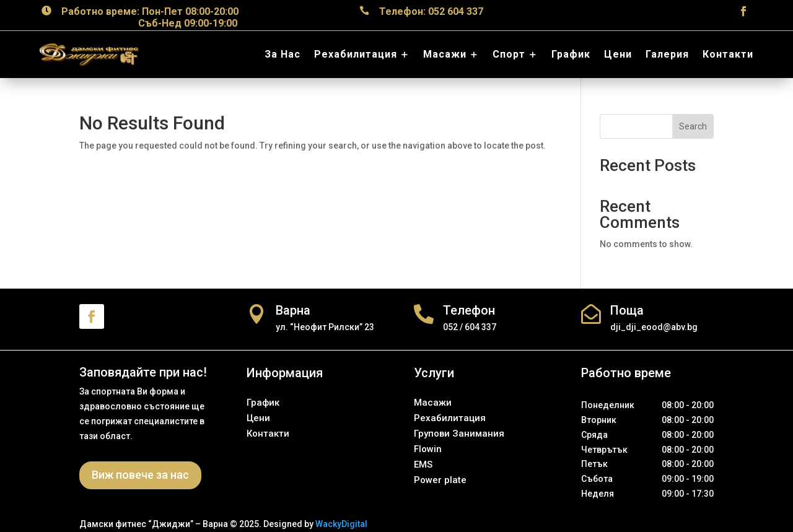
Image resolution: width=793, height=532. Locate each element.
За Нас (283, 54)
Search (693, 126)
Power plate (440, 480)
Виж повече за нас (140, 475)
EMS (423, 464)
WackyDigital (341, 524)
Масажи (445, 54)
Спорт (509, 54)
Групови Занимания (459, 434)
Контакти (728, 54)
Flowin (428, 449)
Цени (618, 54)
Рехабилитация (356, 54)
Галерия (667, 54)
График (571, 54)
